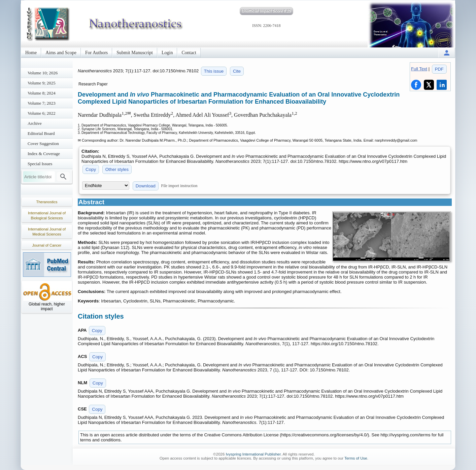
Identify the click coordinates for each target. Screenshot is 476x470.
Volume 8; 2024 (42, 93)
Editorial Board (41, 133)
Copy (91, 169)
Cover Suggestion (43, 143)
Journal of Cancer (47, 245)
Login (167, 53)
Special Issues (40, 164)
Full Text (419, 69)
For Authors (96, 53)
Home (31, 53)
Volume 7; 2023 (42, 103)
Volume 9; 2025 (42, 83)
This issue (214, 71)
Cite (237, 71)
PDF (439, 69)
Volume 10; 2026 (43, 73)
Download (146, 186)
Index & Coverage (44, 154)
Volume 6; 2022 (42, 113)
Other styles (117, 169)
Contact (189, 53)
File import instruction (179, 186)
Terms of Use (356, 458)
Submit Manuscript (135, 53)
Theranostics (47, 202)
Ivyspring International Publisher (253, 454)
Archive (35, 123)
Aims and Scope (61, 53)
